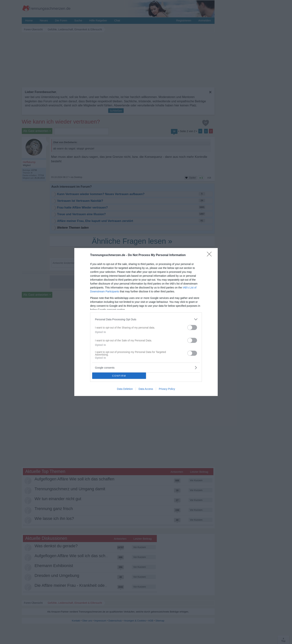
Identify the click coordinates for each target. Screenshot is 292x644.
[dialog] (146, 322)
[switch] (192, 327)
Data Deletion (125, 389)
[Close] (210, 255)
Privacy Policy (167, 389)
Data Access (146, 389)
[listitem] (146, 319)
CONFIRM (119, 376)
